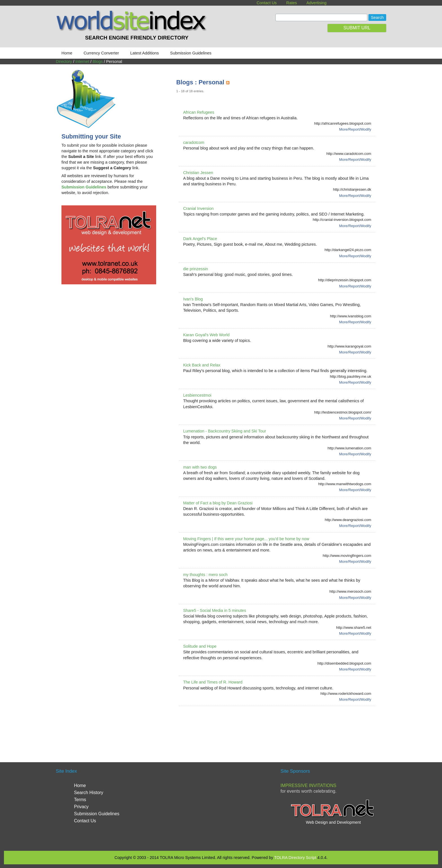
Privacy (81, 807)
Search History (89, 793)
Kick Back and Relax (202, 365)
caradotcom (194, 142)
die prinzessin (196, 269)
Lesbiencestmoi (197, 395)
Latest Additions (145, 53)
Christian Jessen (198, 173)
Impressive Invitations (308, 785)
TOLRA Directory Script (295, 858)
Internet (82, 61)
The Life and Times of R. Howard (213, 682)
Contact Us (267, 3)
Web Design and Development (333, 822)
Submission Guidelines (191, 53)
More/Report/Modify (355, 129)
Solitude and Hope (200, 646)
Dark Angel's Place (200, 239)
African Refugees (199, 112)
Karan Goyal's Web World (206, 335)
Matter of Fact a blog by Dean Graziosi (218, 503)
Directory (64, 61)
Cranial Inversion (198, 208)
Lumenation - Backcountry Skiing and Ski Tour (225, 431)
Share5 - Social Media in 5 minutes (215, 610)
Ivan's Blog (193, 299)
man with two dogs (200, 467)
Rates (292, 3)
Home (67, 53)
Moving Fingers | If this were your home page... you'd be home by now (246, 539)
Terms (80, 800)
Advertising (316, 3)
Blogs (98, 61)
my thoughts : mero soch (205, 575)
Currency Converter (101, 53)
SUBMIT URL (357, 28)
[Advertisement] (279, 727)
